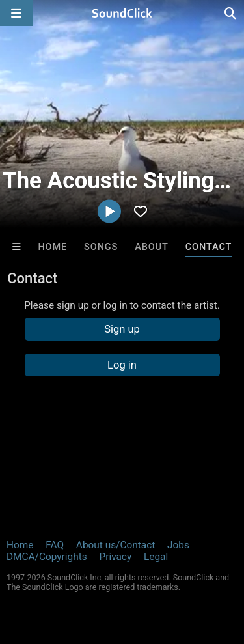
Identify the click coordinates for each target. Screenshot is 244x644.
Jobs (178, 545)
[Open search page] (231, 13)
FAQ (55, 545)
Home (52, 247)
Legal (156, 557)
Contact (209, 247)
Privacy (115, 557)
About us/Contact (115, 545)
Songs (101, 247)
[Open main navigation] (16, 13)
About (152, 247)
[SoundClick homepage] (122, 13)
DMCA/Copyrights (47, 557)
